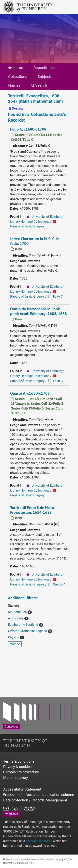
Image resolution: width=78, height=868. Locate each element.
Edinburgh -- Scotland (23, 625)
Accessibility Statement (22, 789)
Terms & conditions (19, 761)
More (15, 644)
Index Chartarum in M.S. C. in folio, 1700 (35, 241)
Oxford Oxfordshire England (28, 631)
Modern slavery (16, 778)
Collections (18, 77)
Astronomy (16, 618)
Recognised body (39, 841)
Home (16, 68)
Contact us (12, 727)
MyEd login (12, 814)
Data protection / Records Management (35, 800)
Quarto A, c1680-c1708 (30, 393)
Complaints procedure (21, 772)
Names (14, 85)
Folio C (58, 296)
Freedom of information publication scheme (39, 795)
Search (39, 85)
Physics (14, 637)
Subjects (45, 77)
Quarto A (59, 584)
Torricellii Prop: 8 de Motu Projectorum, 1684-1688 (32, 510)
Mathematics (18, 612)
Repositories (44, 68)
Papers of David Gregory (27, 226)
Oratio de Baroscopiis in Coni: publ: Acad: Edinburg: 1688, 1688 (39, 311)
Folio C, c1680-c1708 (28, 129)
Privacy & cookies (17, 767)
